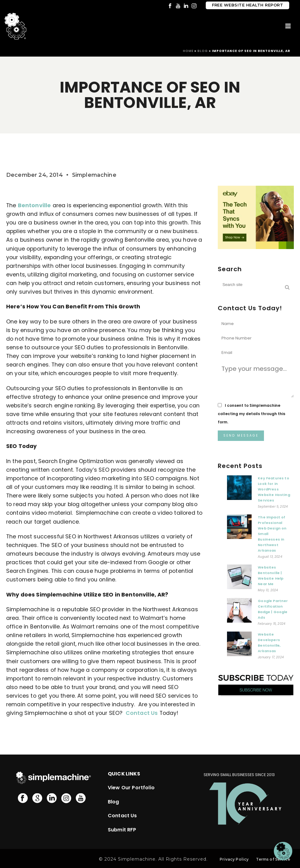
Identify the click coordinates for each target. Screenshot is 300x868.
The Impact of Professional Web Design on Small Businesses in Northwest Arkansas (272, 534)
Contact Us (142, 713)
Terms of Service (273, 859)
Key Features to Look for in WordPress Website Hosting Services (274, 489)
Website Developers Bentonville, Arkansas (269, 643)
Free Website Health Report (247, 5)
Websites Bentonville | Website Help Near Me (271, 576)
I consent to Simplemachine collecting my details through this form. (251, 414)
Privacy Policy (234, 859)
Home (188, 51)
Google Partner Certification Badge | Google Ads (273, 609)
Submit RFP (122, 830)
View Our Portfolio (131, 788)
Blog (203, 51)
